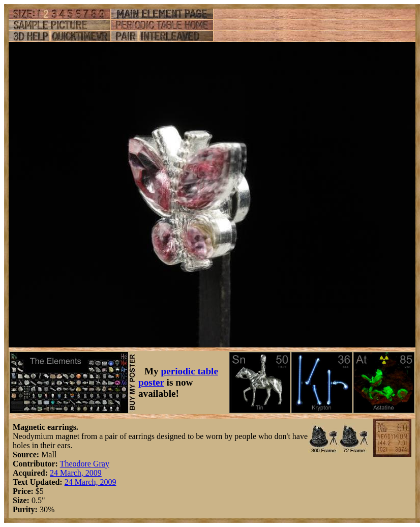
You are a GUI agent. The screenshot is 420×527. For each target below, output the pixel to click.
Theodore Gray (85, 464)
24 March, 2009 (76, 473)
